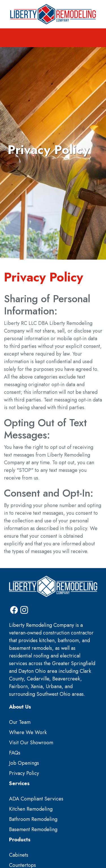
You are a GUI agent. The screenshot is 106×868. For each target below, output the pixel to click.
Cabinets (19, 855)
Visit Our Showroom (31, 743)
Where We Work (28, 732)
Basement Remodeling (33, 829)
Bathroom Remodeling (33, 819)
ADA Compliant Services (36, 799)
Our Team (20, 722)
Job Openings (24, 763)
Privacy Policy (24, 773)
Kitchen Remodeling (31, 809)
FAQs (15, 753)
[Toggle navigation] (53, 38)
